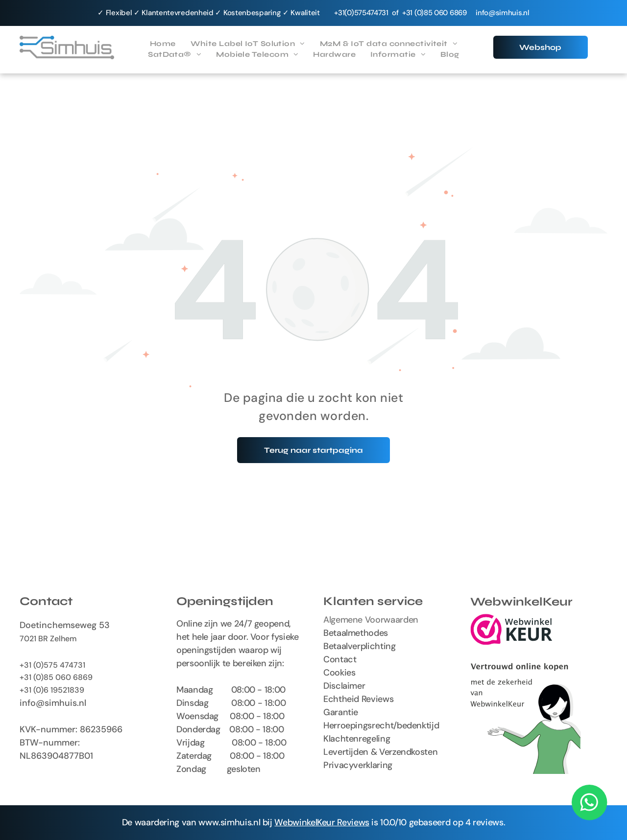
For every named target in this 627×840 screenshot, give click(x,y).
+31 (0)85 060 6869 (56, 677)
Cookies (339, 673)
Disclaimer (344, 686)
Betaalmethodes (356, 633)
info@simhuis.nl (503, 13)
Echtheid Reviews (358, 699)
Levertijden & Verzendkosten (380, 752)
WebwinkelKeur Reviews (322, 822)
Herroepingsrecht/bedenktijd (381, 725)
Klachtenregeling (357, 739)
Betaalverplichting (360, 646)
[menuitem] (163, 44)
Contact (340, 659)
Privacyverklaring (358, 765)
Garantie (341, 712)
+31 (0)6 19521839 (52, 690)
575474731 (371, 13)
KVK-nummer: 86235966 (71, 729)
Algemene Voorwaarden (371, 620)
